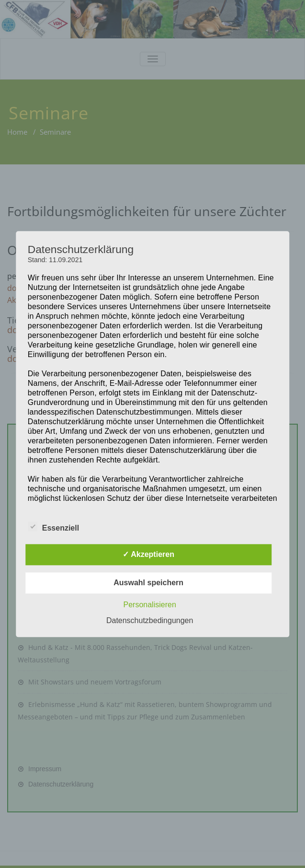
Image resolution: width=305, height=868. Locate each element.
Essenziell (53, 527)
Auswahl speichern (148, 583)
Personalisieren (150, 605)
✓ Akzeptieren (148, 554)
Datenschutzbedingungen (150, 620)
